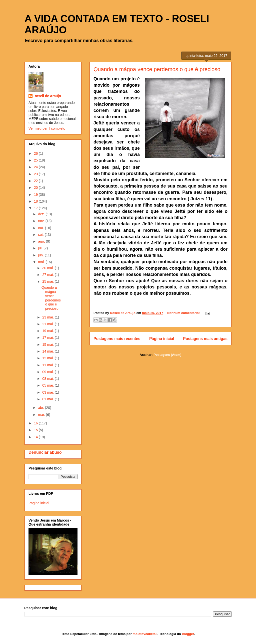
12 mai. (48, 358)
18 (36, 201)
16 (36, 423)
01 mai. (48, 399)
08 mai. (48, 379)
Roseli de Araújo (47, 96)
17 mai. (48, 338)
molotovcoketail (145, 634)
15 (36, 430)
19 (36, 195)
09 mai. (48, 372)
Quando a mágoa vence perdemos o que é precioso (157, 69)
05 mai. (48, 385)
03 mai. (48, 392)
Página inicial (162, 339)
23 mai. (48, 317)
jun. (41, 255)
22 (36, 181)
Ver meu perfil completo (47, 128)
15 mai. (48, 345)
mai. (42, 262)
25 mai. (48, 281)
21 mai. (48, 324)
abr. (41, 408)
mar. (42, 415)
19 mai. (48, 331)
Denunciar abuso (45, 452)
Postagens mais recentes (117, 339)
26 (36, 153)
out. (41, 228)
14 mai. (48, 351)
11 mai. (48, 365)
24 (36, 167)
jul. (41, 248)
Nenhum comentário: (184, 313)
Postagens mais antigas (205, 339)
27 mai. (48, 275)
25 (36, 160)
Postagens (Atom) (167, 355)
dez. (42, 214)
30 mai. (48, 268)
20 (36, 188)
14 (36, 437)
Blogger (188, 634)
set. (41, 235)
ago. (42, 241)
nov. (42, 221)
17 (36, 208)
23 (36, 174)
